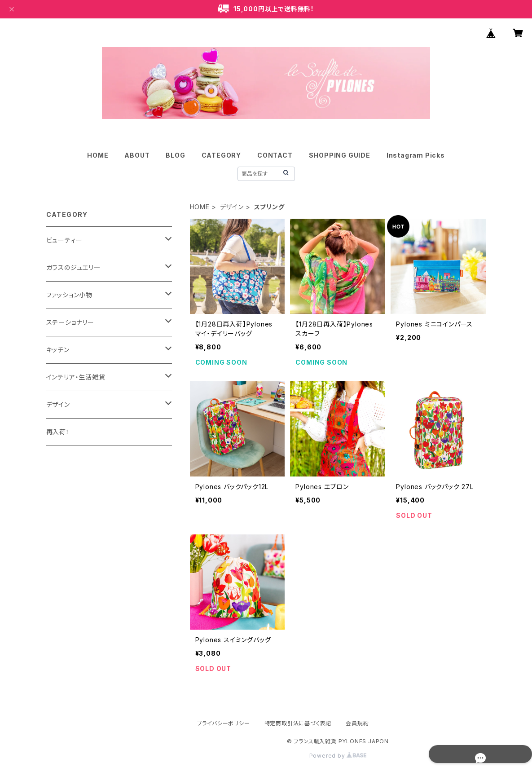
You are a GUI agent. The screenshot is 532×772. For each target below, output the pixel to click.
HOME (98, 155)
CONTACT (275, 155)
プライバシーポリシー (224, 723)
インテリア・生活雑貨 (76, 377)
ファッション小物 (69, 295)
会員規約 (357, 723)
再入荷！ (58, 432)
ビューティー (64, 240)
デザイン (232, 207)
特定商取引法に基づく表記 (298, 723)
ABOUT (137, 155)
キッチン (58, 350)
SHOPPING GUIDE (340, 155)
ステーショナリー (70, 322)
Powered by (338, 756)
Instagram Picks (416, 155)
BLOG (175, 155)
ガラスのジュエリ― (73, 267)
